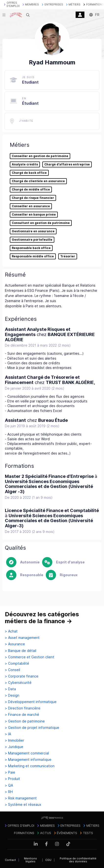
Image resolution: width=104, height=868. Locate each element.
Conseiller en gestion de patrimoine (40, 156)
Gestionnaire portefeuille (32, 240)
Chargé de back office (29, 173)
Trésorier (68, 256)
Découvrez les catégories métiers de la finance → (42, 618)
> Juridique (14, 747)
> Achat (11, 631)
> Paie (10, 772)
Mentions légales (30, 860)
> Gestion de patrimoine (25, 721)
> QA (9, 785)
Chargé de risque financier (33, 198)
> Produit (12, 779)
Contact (10, 860)
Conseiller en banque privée (34, 215)
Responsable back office (31, 248)
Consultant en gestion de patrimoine (41, 223)
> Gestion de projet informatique (32, 728)
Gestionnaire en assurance (33, 231)
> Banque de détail (21, 651)
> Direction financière (23, 708)
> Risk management (21, 798)
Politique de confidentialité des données (78, 860)
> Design (12, 695)
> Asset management (22, 638)
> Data (10, 689)
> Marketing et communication (30, 766)
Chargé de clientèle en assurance (38, 181)
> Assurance (15, 644)
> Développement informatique (31, 702)
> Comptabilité (17, 663)
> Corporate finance (22, 676)
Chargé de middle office (31, 190)
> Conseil (12, 670)
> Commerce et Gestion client (30, 657)
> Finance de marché (22, 715)
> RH (9, 792)
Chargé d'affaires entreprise (67, 164)
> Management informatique (28, 760)
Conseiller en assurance (31, 206)
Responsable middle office (33, 256)
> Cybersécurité (18, 683)
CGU (48, 860)
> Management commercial (27, 753)
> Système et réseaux (23, 805)
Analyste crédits (25, 164)
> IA (8, 734)
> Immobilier (15, 740)
